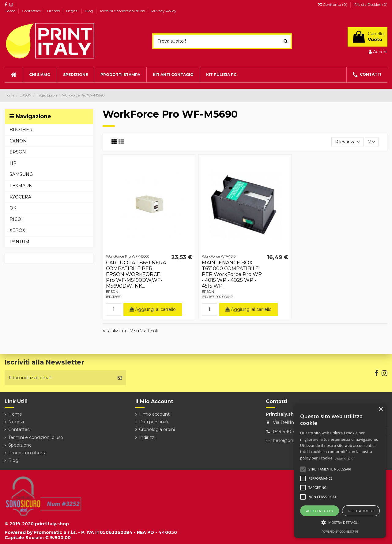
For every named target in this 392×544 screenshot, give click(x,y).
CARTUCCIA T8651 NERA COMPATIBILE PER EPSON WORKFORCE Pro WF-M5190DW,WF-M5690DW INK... (136, 274)
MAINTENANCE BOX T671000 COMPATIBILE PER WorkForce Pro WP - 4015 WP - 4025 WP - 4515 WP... (232, 274)
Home (10, 11)
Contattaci (32, 11)
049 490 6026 (288, 432)
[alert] (340, 471)
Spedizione (20, 445)
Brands (54, 11)
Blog (89, 11)
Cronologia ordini (157, 429)
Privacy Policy (164, 11)
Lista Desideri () (371, 4)
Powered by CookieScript (340, 532)
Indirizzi (147, 437)
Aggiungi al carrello (153, 309)
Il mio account (154, 414)
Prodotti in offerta (27, 453)
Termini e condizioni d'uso (123, 11)
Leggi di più (344, 458)
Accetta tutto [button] (320, 511)
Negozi (73, 11)
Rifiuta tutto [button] (361, 511)
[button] (340, 522)
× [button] (381, 409)
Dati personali (154, 422)
